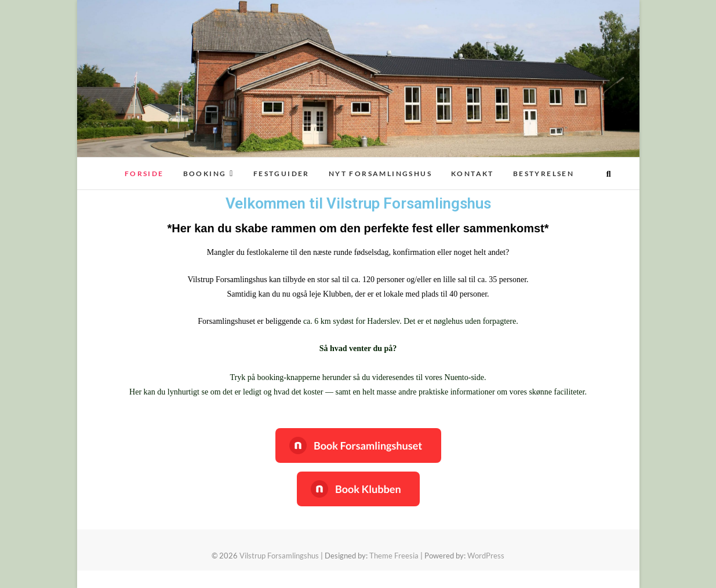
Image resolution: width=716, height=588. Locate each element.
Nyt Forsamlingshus (380, 174)
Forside (144, 174)
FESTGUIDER (281, 174)
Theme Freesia (394, 556)
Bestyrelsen (544, 174)
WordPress (486, 556)
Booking (205, 174)
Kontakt (473, 174)
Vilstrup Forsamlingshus (279, 556)
